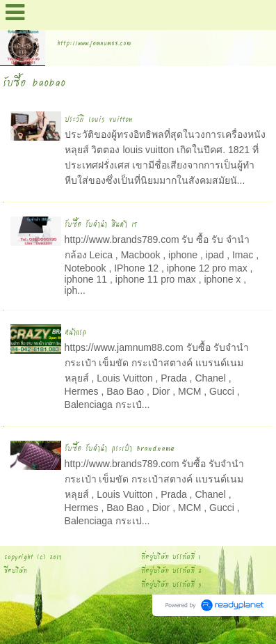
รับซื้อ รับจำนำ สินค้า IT (101, 224)
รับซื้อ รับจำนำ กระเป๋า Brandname (120, 448)
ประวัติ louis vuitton (99, 119)
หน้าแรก (75, 332)
